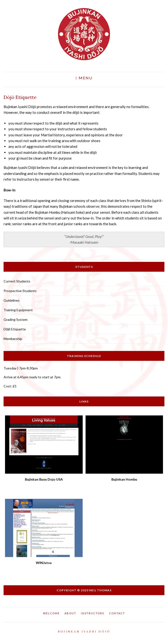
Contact (117, 613)
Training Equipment (18, 310)
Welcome (51, 613)
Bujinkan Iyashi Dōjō (84, 631)
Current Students (17, 281)
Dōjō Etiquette (15, 329)
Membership (13, 339)
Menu (84, 78)
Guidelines (12, 300)
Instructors (93, 613)
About (70, 613)
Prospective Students (20, 291)
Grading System (16, 319)
